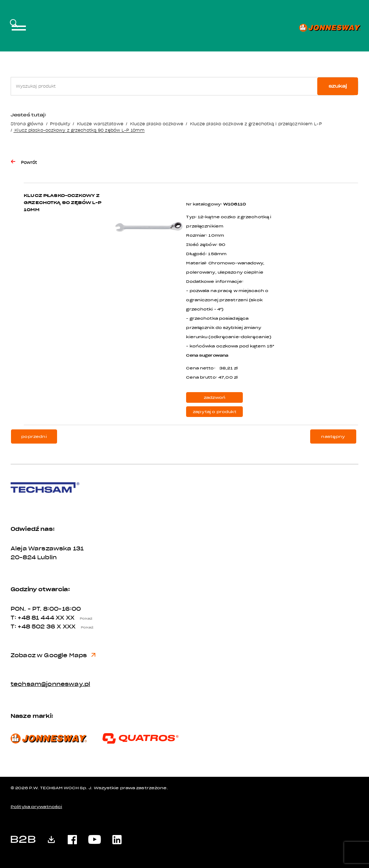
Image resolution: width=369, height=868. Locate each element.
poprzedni (34, 437)
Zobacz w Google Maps (53, 655)
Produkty (60, 124)
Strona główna (27, 124)
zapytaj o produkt (215, 412)
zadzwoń (215, 398)
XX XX (76, 618)
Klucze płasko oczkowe (157, 124)
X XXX (77, 627)
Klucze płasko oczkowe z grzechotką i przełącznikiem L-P (256, 124)
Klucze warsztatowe (100, 124)
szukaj (338, 86)
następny (333, 437)
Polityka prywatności (36, 807)
